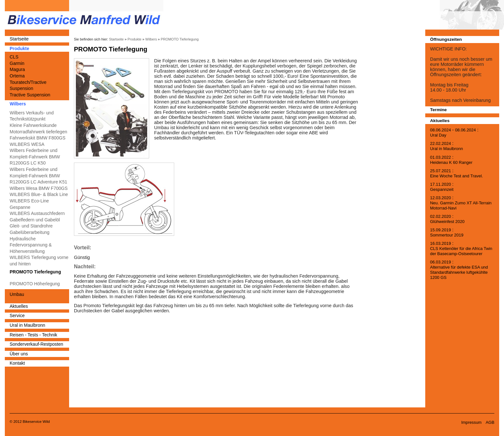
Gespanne (20, 207)
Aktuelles (19, 306)
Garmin (17, 63)
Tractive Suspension (30, 95)
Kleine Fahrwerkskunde (33, 125)
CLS (14, 57)
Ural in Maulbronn (27, 325)
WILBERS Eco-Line (29, 201)
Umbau (17, 294)
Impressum (471, 422)
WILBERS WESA (27, 144)
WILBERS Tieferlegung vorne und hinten (39, 261)
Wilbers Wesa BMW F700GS (39, 188)
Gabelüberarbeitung (30, 232)
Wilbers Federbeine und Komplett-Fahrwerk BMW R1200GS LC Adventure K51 (38, 176)
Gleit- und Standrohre (31, 226)
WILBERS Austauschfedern (37, 213)
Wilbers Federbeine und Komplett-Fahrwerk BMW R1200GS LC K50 (35, 157)
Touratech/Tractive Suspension (28, 85)
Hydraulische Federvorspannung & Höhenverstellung (31, 245)
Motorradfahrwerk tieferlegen (38, 132)
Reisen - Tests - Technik (33, 335)
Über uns (19, 354)
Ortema (17, 76)
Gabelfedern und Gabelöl (35, 220)
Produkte (19, 49)
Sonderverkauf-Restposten (36, 344)
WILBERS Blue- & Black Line (39, 194)
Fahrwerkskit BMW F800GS (37, 138)
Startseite (19, 39)
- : (454, 132)
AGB (490, 422)
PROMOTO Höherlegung (35, 284)
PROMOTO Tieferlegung (35, 272)
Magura (17, 69)
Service (17, 316)
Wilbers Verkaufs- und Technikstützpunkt (32, 116)
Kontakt (17, 363)
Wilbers (18, 104)
